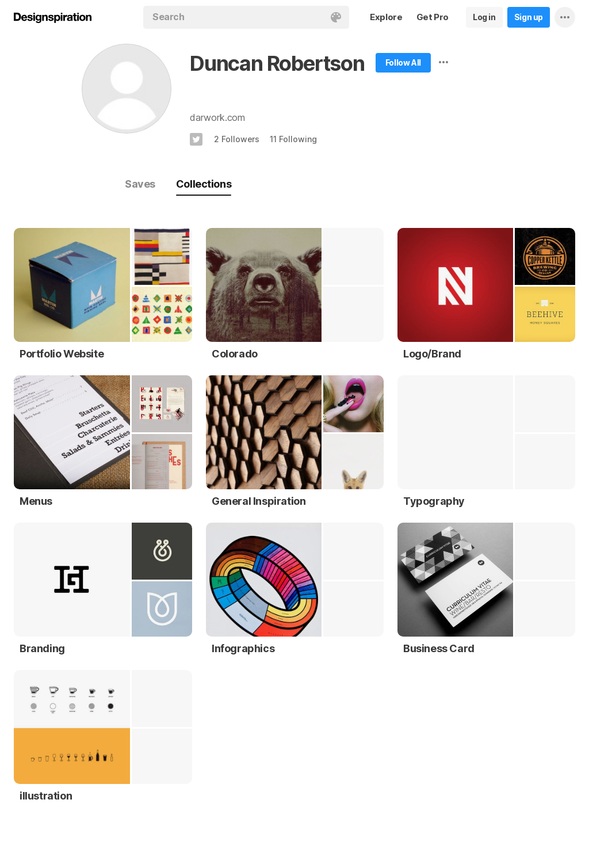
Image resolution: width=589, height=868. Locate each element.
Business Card (439, 648)
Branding (42, 648)
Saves (140, 184)
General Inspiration (259, 501)
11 (293, 139)
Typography (434, 501)
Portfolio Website (62, 354)
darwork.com (217, 117)
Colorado (235, 354)
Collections (204, 184)
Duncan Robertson (277, 63)
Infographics (243, 648)
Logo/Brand (432, 354)
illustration (46, 796)
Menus (36, 501)
